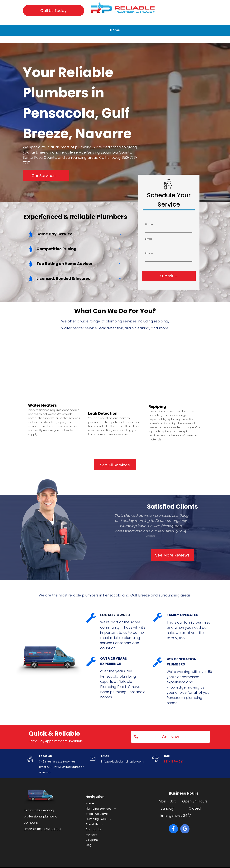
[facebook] (173, 829)
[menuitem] (115, 30)
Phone (171, 226)
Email (184, 218)
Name (196, 211)
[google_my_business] (185, 829)
